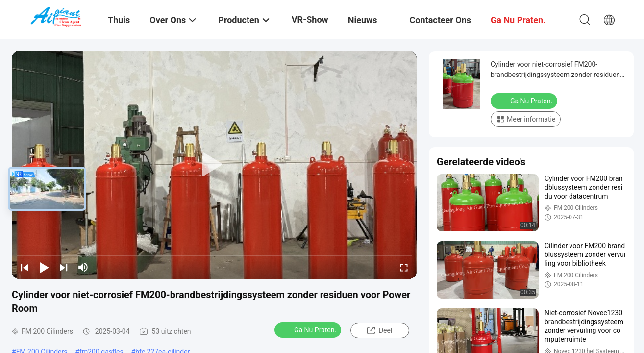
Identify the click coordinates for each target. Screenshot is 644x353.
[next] (64, 267)
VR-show (310, 19)
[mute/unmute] (83, 267)
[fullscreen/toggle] (404, 267)
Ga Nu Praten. (309, 329)
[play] (214, 165)
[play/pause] (44, 267)
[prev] (25, 267)
